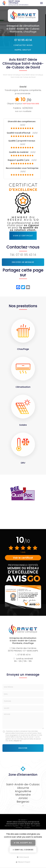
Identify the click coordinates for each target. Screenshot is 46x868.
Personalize (23, 857)
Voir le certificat (23, 236)
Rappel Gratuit (23, 50)
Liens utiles (36, 826)
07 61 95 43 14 (23, 40)
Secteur (19, 828)
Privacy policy (23, 862)
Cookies (27, 828)
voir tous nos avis (31, 104)
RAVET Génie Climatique (19, 3)
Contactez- (23, 45)
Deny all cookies (23, 850)
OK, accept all (23, 843)
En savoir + (23, 820)
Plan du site (25, 826)
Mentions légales (12, 826)
